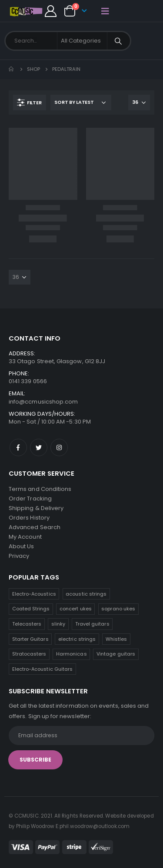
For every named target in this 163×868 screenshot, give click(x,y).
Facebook (18, 447)
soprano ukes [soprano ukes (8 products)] (118, 609)
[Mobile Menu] (105, 11)
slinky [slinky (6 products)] (58, 624)
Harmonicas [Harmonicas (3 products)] (72, 654)
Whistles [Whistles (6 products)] (116, 639)
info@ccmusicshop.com (43, 402)
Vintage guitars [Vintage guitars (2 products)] (116, 654)
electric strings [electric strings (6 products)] (77, 639)
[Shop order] (81, 103)
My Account (25, 537)
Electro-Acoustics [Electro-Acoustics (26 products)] (34, 594)
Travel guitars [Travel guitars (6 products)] (92, 624)
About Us (22, 546)
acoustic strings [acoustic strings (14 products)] (86, 594)
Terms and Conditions (40, 489)
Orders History (29, 518)
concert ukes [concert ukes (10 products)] (76, 609)
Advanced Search (35, 527)
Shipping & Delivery (36, 508)
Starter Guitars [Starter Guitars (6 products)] (30, 639)
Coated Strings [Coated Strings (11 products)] (31, 609)
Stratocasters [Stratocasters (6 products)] (29, 654)
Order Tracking (30, 499)
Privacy (19, 556)
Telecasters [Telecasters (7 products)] (27, 624)
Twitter (39, 447)
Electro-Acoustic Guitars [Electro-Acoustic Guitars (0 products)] (43, 669)
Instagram (59, 447)
